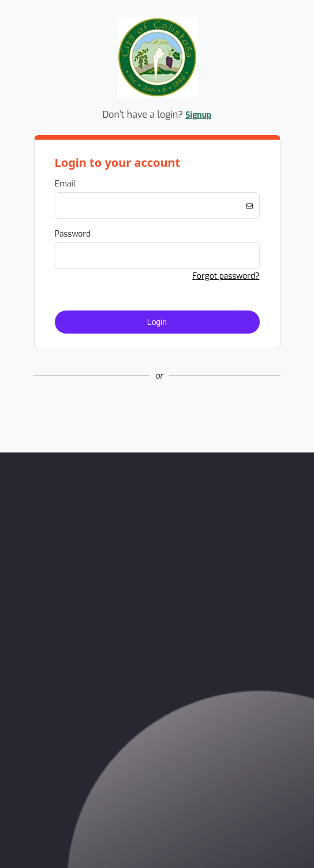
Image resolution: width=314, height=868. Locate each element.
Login (157, 322)
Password (73, 234)
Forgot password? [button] (226, 276)
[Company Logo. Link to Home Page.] (157, 96)
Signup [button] (198, 115)
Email (65, 184)
